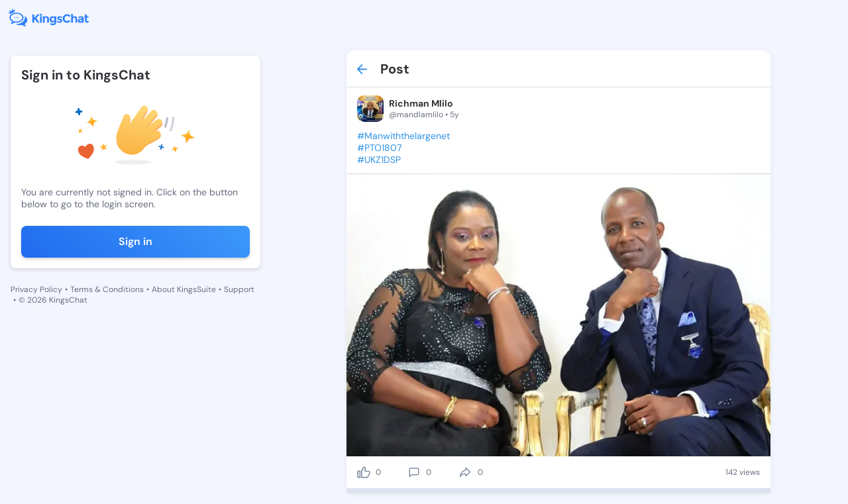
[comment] (414, 472)
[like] (364, 472)
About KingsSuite (184, 289)
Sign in (135, 241)
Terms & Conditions (107, 289)
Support (239, 289)
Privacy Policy (36, 289)
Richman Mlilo (421, 103)
